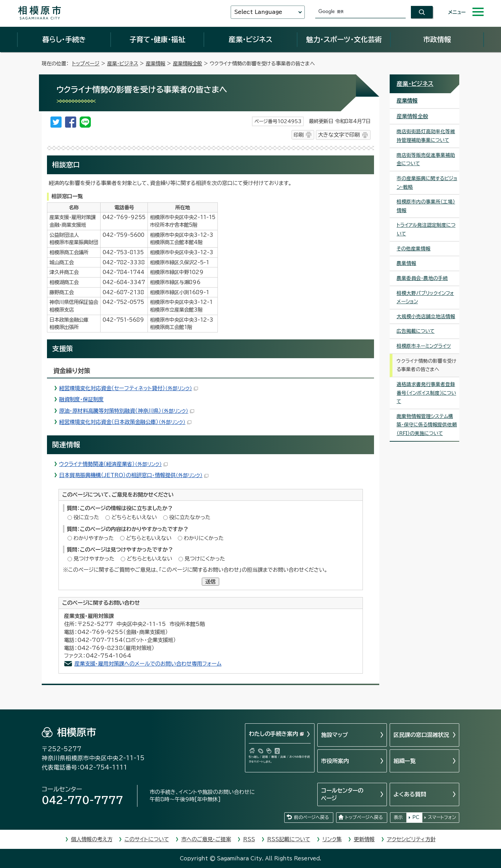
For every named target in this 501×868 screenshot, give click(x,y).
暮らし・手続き (64, 39)
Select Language (258, 12)
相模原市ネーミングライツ (424, 346)
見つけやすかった (94, 559)
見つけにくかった (205, 559)
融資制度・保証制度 (81, 399)
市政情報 (437, 39)
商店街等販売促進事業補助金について (426, 159)
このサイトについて (147, 839)
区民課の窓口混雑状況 (421, 735)
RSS (249, 839)
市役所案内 (335, 761)
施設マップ (335, 735)
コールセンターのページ (342, 794)
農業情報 (406, 263)
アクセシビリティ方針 (411, 839)
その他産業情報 (413, 249)
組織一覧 (405, 761)
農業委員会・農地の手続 (422, 278)
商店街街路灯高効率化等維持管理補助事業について (426, 136)
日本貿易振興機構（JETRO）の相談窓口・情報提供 (134, 475)
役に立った (86, 517)
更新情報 (364, 839)
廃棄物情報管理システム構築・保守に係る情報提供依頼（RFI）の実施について (427, 425)
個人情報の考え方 (92, 839)
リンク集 (332, 839)
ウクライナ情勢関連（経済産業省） (113, 464)
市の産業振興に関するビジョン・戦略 (427, 183)
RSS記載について (289, 839)
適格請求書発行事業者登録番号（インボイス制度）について (426, 393)
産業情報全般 (188, 63)
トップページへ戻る (364, 817)
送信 (210, 582)
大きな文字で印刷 (339, 135)
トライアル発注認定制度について (426, 229)
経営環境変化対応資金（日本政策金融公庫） (125, 422)
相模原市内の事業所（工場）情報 (426, 206)
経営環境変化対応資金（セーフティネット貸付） (129, 388)
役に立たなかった (190, 517)
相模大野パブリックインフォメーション (425, 298)
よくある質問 (410, 794)
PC (416, 817)
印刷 (299, 135)
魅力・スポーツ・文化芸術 (344, 39)
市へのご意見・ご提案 (206, 839)
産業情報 (156, 63)
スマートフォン (442, 817)
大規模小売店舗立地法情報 (426, 316)
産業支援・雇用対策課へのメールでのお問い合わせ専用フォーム (148, 664)
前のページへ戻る (311, 817)
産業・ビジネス (250, 39)
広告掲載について (416, 331)
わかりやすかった (94, 538)
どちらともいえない (134, 517)
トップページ (86, 63)
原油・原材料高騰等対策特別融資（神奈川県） (127, 411)
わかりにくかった (204, 538)
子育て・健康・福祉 (157, 39)
